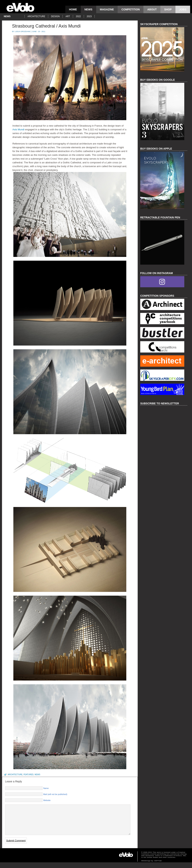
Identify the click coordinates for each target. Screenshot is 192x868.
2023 (89, 16)
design (55, 16)
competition (131, 9)
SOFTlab (158, 866)
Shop (168, 9)
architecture (36, 16)
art (68, 16)
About (152, 9)
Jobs (183, 9)
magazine (107, 9)
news (88, 9)
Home (73, 9)
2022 (78, 16)
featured (29, 775)
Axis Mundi (18, 129)
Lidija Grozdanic (23, 31)
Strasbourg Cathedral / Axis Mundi (46, 26)
